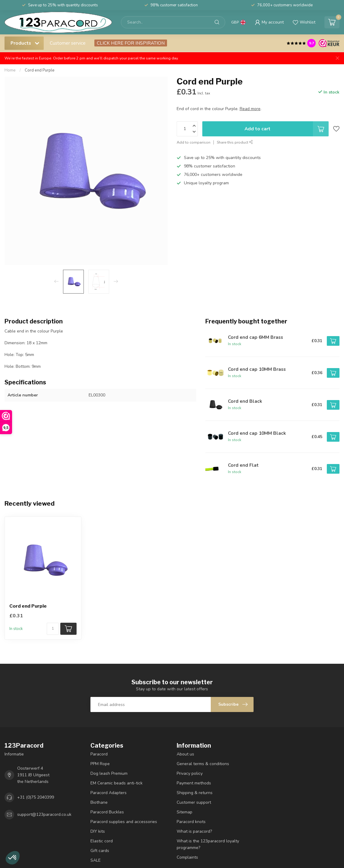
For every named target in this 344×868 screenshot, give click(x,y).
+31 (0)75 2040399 (36, 797)
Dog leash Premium (109, 773)
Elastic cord (102, 841)
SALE (96, 860)
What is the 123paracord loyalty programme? (208, 844)
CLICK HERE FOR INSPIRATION (131, 43)
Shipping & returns (195, 793)
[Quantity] (53, 629)
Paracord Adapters (109, 793)
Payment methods (194, 783)
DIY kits (98, 831)
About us (185, 754)
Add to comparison (194, 142)
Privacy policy (190, 773)
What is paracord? (194, 831)
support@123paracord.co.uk (44, 814)
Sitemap (185, 812)
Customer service (68, 43)
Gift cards (100, 851)
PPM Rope (100, 764)
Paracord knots (191, 822)
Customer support (194, 802)
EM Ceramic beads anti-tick (117, 783)
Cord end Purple (40, 70)
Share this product (235, 142)
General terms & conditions (203, 764)
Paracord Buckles (107, 812)
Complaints (187, 857)
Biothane (99, 802)
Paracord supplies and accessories (124, 822)
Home (10, 70)
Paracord (99, 754)
